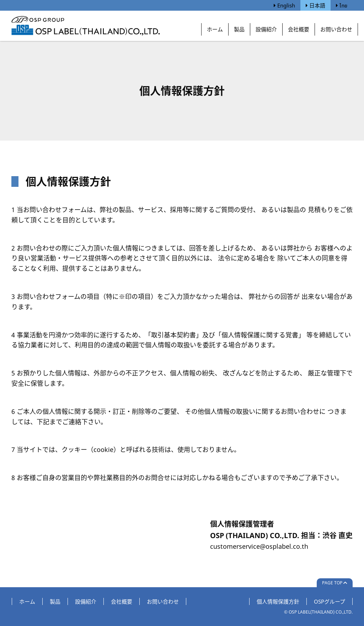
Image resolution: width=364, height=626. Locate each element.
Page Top (335, 583)
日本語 (315, 5)
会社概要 (299, 29)
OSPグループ (330, 601)
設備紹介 (266, 29)
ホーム (215, 29)
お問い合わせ (336, 29)
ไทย (342, 5)
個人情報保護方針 (278, 601)
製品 (239, 29)
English (284, 5)
